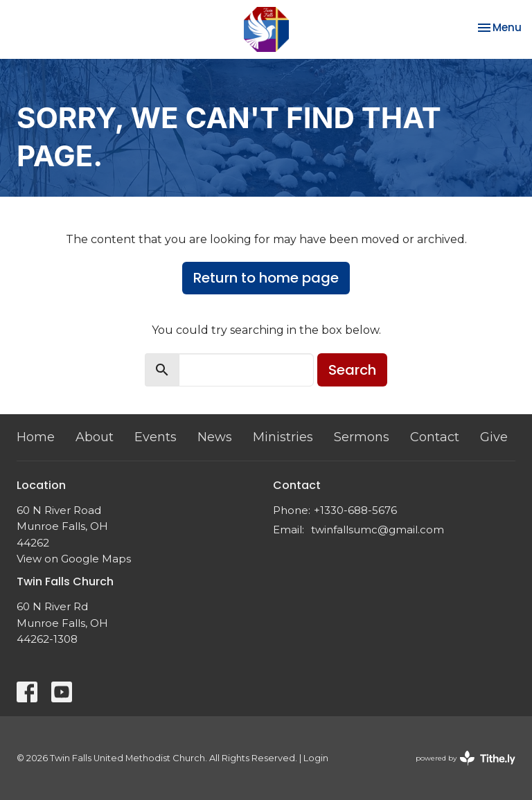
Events (156, 437)
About (95, 437)
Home (36, 437)
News (215, 437)
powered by (465, 758)
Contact (435, 437)
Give (494, 437)
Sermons (362, 437)
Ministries (283, 437)
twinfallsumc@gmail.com (378, 530)
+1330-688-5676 (355, 510)
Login (316, 758)
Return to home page (266, 278)
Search (352, 370)
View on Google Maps (74, 559)
